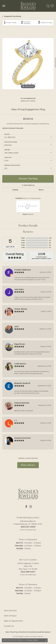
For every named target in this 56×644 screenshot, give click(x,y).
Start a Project (10, 616)
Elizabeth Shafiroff (22, 383)
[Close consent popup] (46, 640)
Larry (16, 327)
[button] (48, 6)
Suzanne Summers (22, 438)
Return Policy (10, 632)
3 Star (23, 243)
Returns (41, 190)
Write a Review (28, 465)
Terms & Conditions (29, 632)
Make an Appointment (14, 621)
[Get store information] (28, 530)
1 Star (23, 248)
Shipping (15, 190)
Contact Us (9, 626)
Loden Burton (20, 364)
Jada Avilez (19, 290)
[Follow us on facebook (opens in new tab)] (26, 507)
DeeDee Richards (22, 403)
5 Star (23, 238)
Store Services (10, 611)
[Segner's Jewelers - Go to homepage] (28, 494)
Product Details (28, 226)
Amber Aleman (21, 309)
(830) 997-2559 (28, 101)
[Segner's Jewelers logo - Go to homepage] (28, 6)
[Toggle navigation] (4, 6)
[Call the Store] (28, 527)
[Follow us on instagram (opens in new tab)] (31, 507)
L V (16, 421)
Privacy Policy (18, 632)
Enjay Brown (20, 344)
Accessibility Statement (43, 632)
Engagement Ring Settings (13, 16)
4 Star (23, 240)
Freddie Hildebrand (22, 270)
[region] (28, 64)
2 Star (23, 245)
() (50, 238)
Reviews (28, 232)
